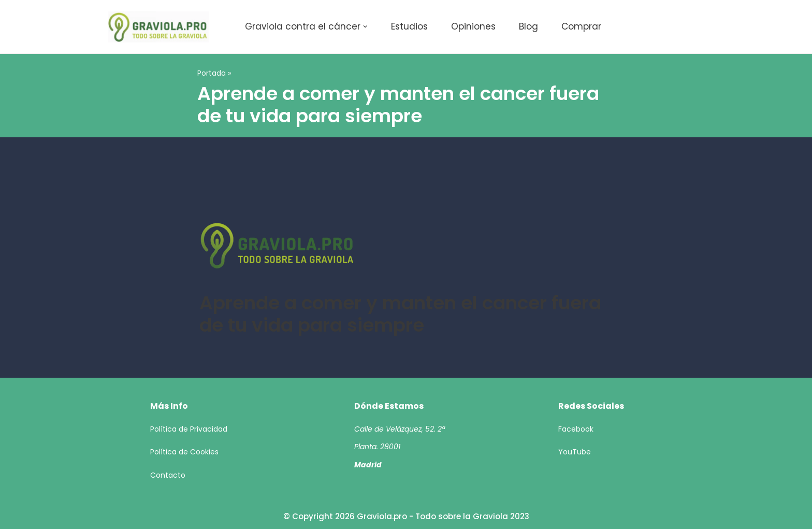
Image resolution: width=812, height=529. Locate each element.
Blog (528, 26)
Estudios (409, 26)
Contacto (168, 475)
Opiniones (473, 26)
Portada (212, 73)
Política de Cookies (184, 452)
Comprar (581, 26)
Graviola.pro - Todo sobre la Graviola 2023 (443, 516)
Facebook (576, 429)
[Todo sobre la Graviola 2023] (158, 27)
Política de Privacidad (189, 429)
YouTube (575, 452)
